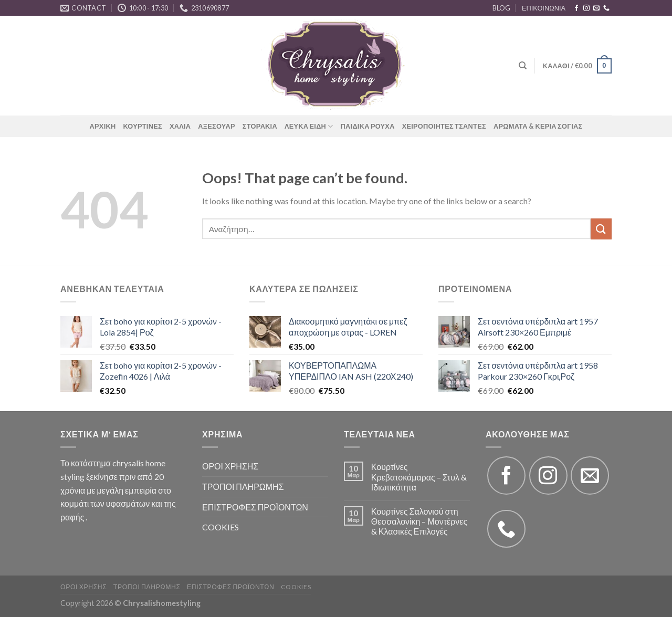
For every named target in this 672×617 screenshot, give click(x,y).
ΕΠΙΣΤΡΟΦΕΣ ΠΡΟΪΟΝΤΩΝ (255, 507)
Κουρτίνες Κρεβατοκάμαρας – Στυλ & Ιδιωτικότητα (419, 477)
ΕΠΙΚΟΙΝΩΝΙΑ (544, 8)
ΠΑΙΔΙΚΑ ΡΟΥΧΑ (368, 126)
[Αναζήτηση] (523, 66)
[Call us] (606, 8)
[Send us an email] (596, 8)
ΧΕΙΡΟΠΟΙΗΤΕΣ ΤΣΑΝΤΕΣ (444, 126)
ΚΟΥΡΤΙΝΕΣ (142, 126)
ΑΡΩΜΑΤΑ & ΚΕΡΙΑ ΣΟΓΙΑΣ (538, 126)
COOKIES (220, 527)
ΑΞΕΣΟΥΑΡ (217, 126)
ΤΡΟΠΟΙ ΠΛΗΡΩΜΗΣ (243, 487)
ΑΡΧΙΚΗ (103, 126)
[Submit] (601, 229)
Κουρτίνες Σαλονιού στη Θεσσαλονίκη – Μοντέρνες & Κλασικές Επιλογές (419, 521)
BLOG (501, 8)
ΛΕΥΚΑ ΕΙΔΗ (309, 126)
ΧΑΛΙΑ (180, 126)
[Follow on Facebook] (576, 8)
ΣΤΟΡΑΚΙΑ (260, 126)
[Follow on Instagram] (586, 8)
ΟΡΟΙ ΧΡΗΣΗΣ (230, 466)
